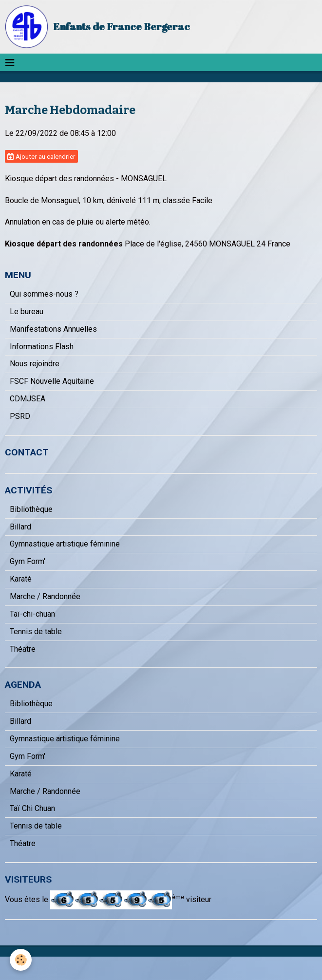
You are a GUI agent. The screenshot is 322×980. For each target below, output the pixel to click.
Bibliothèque (31, 509)
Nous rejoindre (35, 364)
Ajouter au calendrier (41, 156)
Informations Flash (42, 347)
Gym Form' (28, 561)
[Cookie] (21, 960)
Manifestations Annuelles (53, 329)
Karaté (21, 579)
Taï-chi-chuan (32, 614)
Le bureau (27, 311)
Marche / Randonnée (45, 596)
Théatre (23, 649)
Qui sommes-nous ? (44, 294)
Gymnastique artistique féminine (65, 544)
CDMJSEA (28, 399)
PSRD (20, 416)
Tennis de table (36, 631)
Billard (20, 527)
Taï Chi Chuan (32, 808)
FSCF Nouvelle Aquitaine (52, 381)
